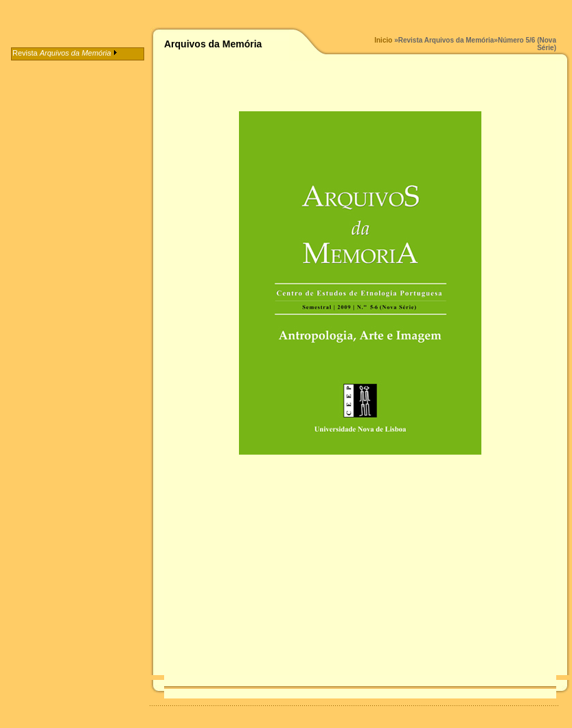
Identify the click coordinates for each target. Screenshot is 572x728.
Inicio (383, 40)
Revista (65, 53)
